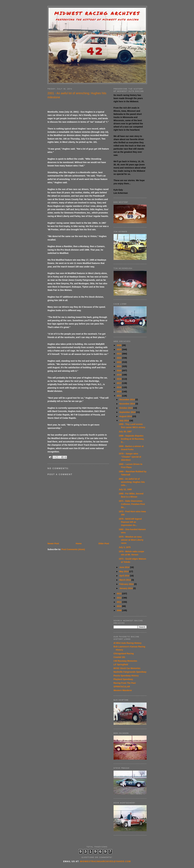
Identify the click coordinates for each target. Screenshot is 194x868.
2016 (119, 387)
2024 (119, 354)
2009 (119, 610)
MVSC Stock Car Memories (127, 668)
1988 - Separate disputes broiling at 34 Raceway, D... (131, 439)
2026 (119, 345)
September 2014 (128, 412)
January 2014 (126, 588)
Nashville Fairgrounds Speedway (130, 672)
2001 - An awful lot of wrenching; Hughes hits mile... (132, 482)
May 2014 (124, 571)
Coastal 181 (119, 657)
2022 (119, 362)
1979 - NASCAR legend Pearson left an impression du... (130, 522)
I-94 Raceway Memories (125, 661)
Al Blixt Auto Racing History (128, 643)
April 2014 (125, 576)
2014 (119, 396)
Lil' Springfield (121, 664)
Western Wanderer (123, 690)
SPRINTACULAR (122, 687)
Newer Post (53, 543)
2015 (119, 392)
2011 (119, 602)
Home (79, 543)
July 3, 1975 (125, 547)
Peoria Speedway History (126, 676)
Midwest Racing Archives (97, 13)
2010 (119, 606)
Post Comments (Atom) (73, 549)
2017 (119, 383)
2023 (119, 358)
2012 (119, 598)
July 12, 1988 (125, 489)
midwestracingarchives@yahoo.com (105, 861)
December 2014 (127, 400)
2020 (119, 370)
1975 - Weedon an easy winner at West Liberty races (131, 540)
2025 (119, 349)
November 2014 (127, 404)
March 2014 (125, 580)
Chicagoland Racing (124, 654)
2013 (119, 594)
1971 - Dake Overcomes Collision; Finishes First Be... (132, 504)
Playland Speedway (123, 679)
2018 (119, 379)
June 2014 (125, 567)
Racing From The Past (125, 683)
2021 (119, 366)
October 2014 (126, 408)
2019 (119, 375)
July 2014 (124, 421)
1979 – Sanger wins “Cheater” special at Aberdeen (130, 457)
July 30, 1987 (125, 432)
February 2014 (127, 584)
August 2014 (126, 416)
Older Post (104, 543)
